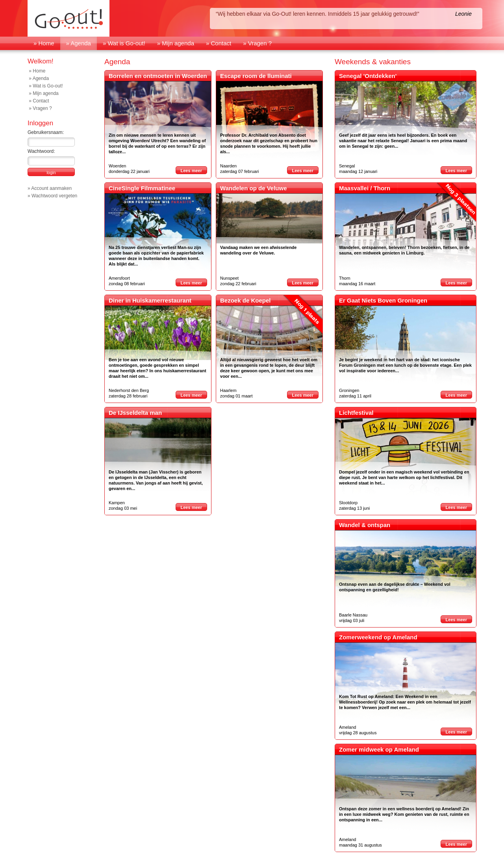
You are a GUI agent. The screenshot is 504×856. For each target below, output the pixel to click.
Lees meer (191, 171)
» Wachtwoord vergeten (52, 196)
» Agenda (79, 43)
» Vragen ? (257, 43)
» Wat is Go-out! (124, 43)
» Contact (219, 43)
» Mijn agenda (176, 43)
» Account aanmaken (50, 188)
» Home (44, 43)
